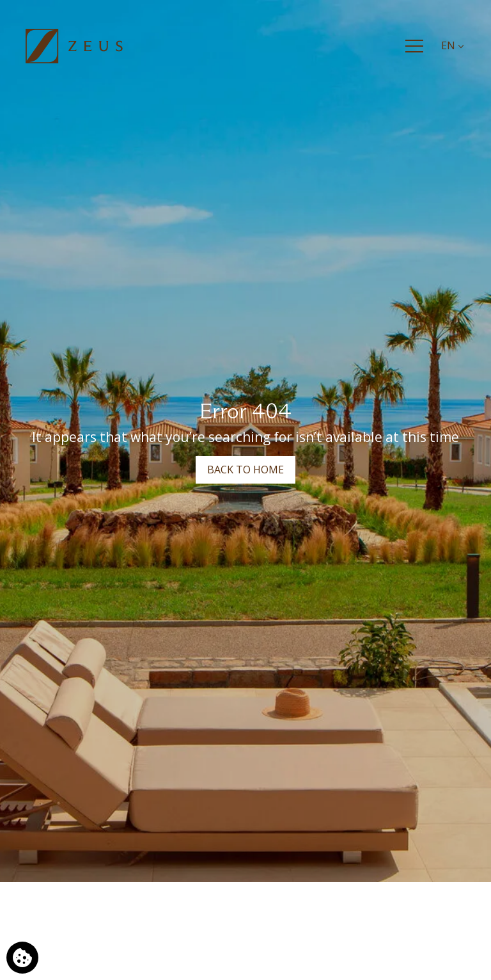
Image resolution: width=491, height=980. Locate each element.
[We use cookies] (22, 958)
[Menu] (414, 46)
